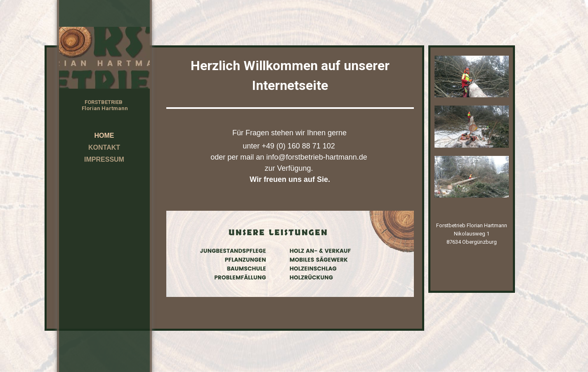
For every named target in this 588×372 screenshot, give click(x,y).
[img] (104, 58)
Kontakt (104, 147)
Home (104, 135)
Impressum (104, 159)
